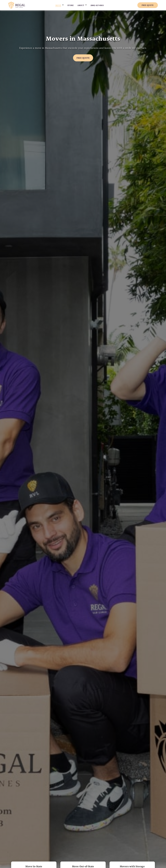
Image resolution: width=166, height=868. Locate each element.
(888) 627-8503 (97, 5)
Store (71, 5)
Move (58, 5)
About (81, 5)
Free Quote (148, 5)
